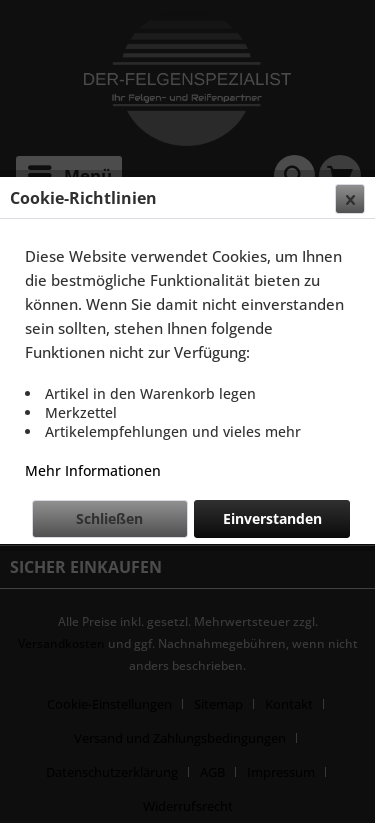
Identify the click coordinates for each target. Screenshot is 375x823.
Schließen (109, 518)
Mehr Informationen (93, 470)
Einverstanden (272, 518)
